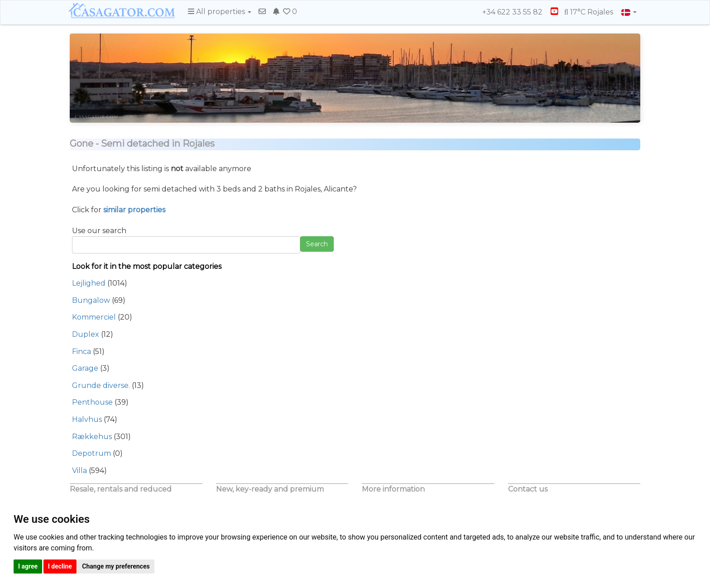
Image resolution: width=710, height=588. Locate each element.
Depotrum (91, 453)
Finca (82, 351)
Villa (79, 471)
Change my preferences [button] (116, 566)
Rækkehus (92, 437)
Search (317, 244)
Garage (85, 368)
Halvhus (87, 419)
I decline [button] (60, 566)
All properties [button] (220, 12)
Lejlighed (89, 283)
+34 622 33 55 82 (508, 12)
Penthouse (92, 402)
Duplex (86, 334)
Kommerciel (94, 317)
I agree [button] (28, 566)
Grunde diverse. (101, 385)
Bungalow (91, 300)
